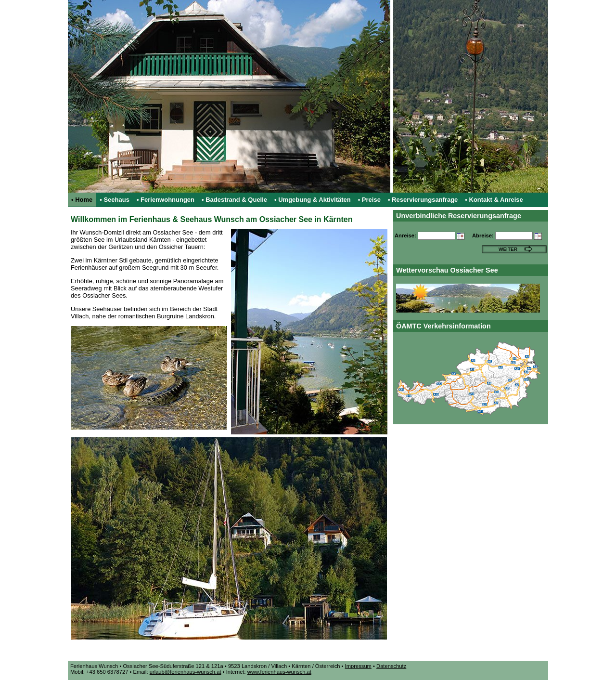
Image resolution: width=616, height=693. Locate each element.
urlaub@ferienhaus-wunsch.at (186, 672)
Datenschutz (391, 666)
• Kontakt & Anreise (494, 200)
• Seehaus (115, 200)
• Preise (369, 200)
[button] (462, 237)
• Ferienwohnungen (166, 200)
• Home (82, 200)
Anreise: (405, 235)
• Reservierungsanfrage (423, 200)
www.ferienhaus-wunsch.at (279, 672)
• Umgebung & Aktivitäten (313, 200)
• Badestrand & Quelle (234, 200)
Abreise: (483, 235)
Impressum (358, 666)
